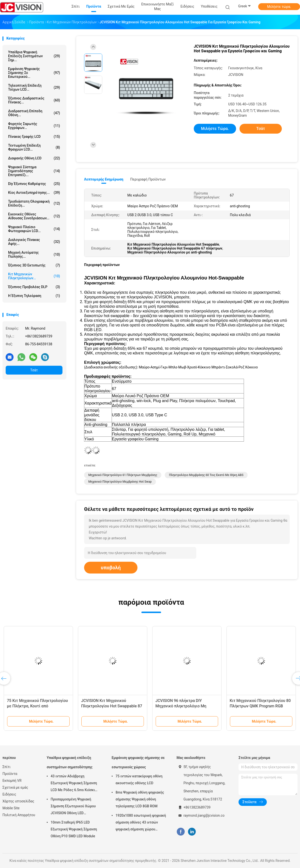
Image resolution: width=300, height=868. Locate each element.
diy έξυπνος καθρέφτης (34, 184)
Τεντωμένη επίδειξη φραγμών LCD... (34, 147)
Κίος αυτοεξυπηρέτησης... (34, 193)
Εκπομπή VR (12, 781)
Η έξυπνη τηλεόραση (34, 296)
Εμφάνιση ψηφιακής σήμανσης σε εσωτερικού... (34, 73)
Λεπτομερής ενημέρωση (104, 179)
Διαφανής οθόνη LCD (34, 158)
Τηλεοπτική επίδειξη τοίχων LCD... (34, 87)
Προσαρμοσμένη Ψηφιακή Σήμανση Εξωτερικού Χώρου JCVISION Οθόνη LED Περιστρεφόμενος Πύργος (73, 807)
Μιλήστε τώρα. (279, 7)
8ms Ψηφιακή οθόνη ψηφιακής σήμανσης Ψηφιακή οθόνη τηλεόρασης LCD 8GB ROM (140, 799)
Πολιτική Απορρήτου (19, 815)
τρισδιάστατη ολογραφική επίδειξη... (34, 203)
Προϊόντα (10, 774)
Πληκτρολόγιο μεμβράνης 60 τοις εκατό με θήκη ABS (206, 475)
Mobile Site (11, 808)
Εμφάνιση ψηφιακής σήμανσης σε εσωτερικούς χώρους (138, 762)
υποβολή (111, 568)
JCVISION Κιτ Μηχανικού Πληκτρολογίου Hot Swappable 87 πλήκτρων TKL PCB (112, 706)
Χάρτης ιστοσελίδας (18, 801)
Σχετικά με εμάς (15, 787)
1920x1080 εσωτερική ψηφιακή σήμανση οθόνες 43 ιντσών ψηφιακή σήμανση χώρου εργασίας (141, 823)
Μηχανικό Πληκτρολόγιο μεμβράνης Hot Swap (120, 482)
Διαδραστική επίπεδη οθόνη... (34, 113)
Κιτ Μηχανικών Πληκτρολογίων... (34, 276)
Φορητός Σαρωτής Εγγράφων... (34, 126)
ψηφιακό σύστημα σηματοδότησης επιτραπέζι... (34, 171)
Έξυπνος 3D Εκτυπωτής (34, 265)
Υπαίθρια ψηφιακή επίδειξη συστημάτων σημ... (34, 56)
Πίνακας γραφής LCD (34, 137)
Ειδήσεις (9, 794)
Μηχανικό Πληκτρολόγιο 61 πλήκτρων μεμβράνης (123, 475)
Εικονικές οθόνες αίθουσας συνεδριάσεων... (34, 216)
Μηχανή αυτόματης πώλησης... (34, 254)
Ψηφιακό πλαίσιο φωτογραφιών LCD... (34, 229)
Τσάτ (34, 370)
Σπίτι (7, 767)
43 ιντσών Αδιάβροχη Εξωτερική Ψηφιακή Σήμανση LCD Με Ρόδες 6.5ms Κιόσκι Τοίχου (74, 784)
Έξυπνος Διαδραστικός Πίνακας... (34, 100)
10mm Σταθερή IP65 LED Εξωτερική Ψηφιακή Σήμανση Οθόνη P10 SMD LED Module (74, 829)
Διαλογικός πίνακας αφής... (34, 242)
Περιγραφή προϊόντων (148, 179)
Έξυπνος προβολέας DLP (34, 287)
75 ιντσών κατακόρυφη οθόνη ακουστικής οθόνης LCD (139, 780)
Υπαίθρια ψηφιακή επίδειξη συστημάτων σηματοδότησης (70, 762)
